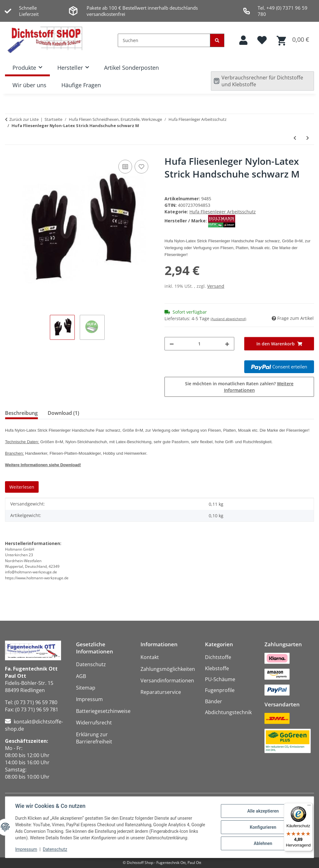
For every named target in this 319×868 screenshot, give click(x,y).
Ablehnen (263, 843)
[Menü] (309, 807)
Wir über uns (29, 85)
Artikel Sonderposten (131, 68)
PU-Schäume (220, 679)
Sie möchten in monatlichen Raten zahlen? (239, 387)
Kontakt (150, 657)
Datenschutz (55, 849)
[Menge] (199, 344)
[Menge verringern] (172, 344)
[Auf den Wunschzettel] (141, 167)
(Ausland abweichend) (228, 319)
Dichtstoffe (218, 657)
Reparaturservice (161, 692)
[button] (243, 40)
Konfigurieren (263, 827)
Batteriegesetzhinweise (103, 711)
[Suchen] (164, 40)
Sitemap (86, 688)
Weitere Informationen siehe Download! (43, 465)
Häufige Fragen (81, 85)
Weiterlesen (22, 487)
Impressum (26, 849)
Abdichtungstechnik (228, 712)
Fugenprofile (220, 690)
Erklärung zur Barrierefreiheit (94, 738)
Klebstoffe (217, 668)
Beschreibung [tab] (21, 413)
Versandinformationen (167, 681)
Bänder (214, 701)
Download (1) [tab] (63, 413)
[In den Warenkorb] (279, 344)
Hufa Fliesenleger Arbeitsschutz (223, 212)
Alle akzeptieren (263, 811)
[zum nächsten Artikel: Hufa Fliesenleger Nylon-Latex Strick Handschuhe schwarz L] (308, 138)
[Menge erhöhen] (227, 344)
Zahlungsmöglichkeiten (168, 669)
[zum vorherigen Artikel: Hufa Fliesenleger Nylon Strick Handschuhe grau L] (295, 138)
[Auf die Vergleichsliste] (125, 167)
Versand (216, 286)
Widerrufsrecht (94, 723)
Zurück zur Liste (24, 119)
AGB (81, 676)
